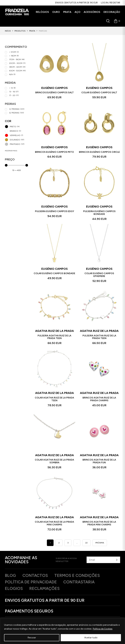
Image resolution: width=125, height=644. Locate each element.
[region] (62, 631)
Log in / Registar (111, 3)
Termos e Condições (77, 575)
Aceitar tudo (91, 638)
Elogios (14, 588)
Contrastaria (79, 582)
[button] (42, 12)
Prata (32, 31)
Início (8, 31)
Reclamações (44, 588)
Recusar (32, 638)
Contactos (35, 575)
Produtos (20, 31)
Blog (10, 575)
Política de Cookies (103, 629)
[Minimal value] (16, 165)
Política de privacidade (31, 582)
